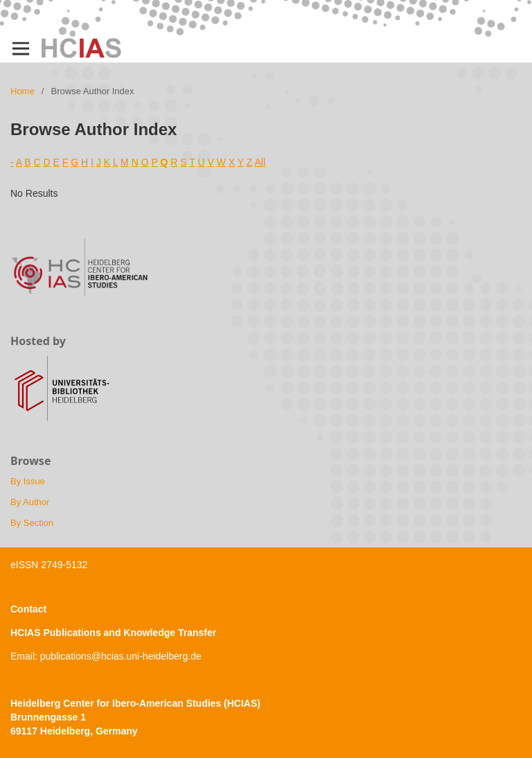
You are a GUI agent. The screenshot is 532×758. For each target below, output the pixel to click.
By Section (32, 523)
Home (23, 91)
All (260, 162)
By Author (30, 502)
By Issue (28, 481)
